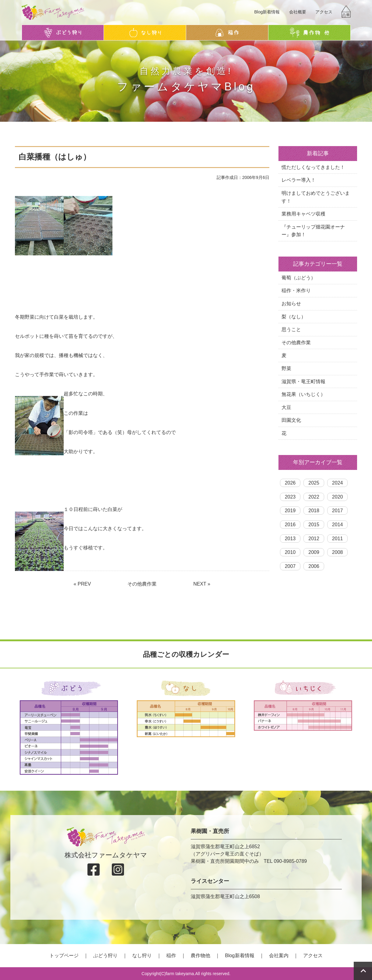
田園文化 (291, 420)
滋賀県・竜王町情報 (303, 381)
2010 (290, 552)
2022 (314, 497)
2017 (338, 511)
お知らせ (291, 304)
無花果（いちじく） (303, 394)
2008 (338, 552)
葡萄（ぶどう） (299, 278)
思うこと (291, 329)
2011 (338, 539)
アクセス (324, 12)
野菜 (286, 368)
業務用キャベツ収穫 (303, 214)
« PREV (82, 584)
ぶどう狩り (105, 956)
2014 (338, 525)
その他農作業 (142, 584)
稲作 (171, 956)
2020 (338, 497)
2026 (290, 483)
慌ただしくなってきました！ (313, 167)
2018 (314, 511)
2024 (338, 483)
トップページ (64, 956)
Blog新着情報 (267, 12)
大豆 (286, 407)
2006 (314, 566)
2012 (314, 539)
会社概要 (298, 12)
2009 (314, 552)
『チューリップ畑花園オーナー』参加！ (313, 231)
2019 (290, 511)
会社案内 (279, 956)
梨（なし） (294, 317)
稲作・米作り (296, 290)
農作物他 (200, 956)
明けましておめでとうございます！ (316, 197)
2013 (290, 539)
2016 (290, 525)
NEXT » (202, 584)
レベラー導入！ (299, 180)
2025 (314, 483)
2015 (314, 525)
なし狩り (142, 956)
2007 (290, 566)
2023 (290, 497)
